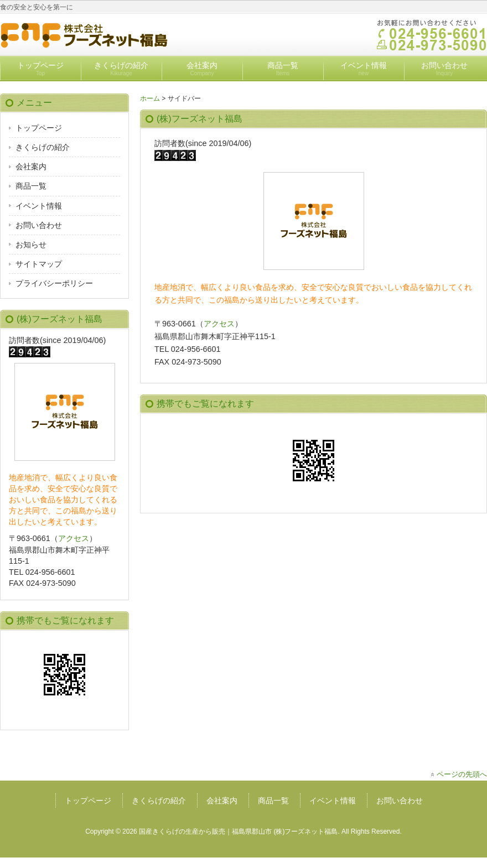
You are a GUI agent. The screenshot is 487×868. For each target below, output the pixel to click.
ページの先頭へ (462, 774)
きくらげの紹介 (121, 69)
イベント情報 (364, 69)
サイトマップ (39, 264)
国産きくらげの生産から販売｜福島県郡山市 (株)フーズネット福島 (238, 831)
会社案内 (202, 69)
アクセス (219, 324)
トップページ (40, 69)
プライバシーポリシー (54, 283)
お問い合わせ (444, 69)
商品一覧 (283, 69)
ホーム (150, 98)
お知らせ (31, 245)
